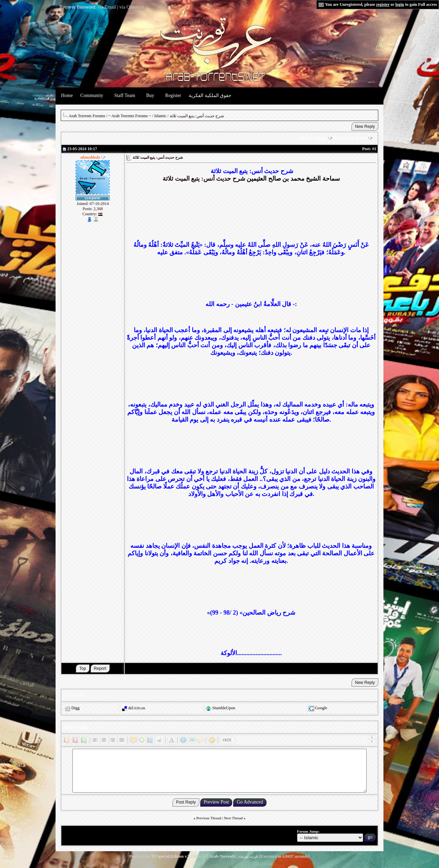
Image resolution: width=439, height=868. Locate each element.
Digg (75, 708)
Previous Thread (209, 818)
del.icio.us (137, 708)
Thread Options (315, 138)
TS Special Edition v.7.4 (172, 856)
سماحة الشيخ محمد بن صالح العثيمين (293, 179)
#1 (374, 149)
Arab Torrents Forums (87, 116)
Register (173, 95)
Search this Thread (353, 138)
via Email (107, 7)
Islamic (160, 116)
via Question (132, 7)
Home (67, 95)
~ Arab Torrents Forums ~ (130, 116)
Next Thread (233, 818)
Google (321, 708)
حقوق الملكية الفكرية (210, 95)
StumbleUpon (224, 708)
